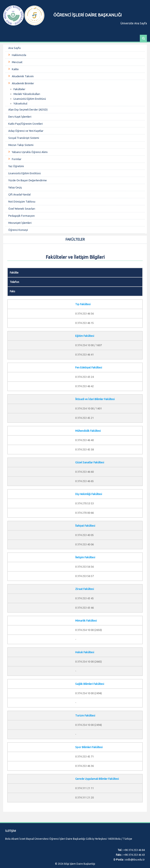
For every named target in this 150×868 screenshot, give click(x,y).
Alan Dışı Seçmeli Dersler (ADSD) (28, 109)
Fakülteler (19, 89)
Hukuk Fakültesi (85, 652)
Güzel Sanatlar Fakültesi (90, 462)
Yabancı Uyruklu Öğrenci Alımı (30, 152)
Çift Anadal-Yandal (19, 194)
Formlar (17, 159)
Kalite (15, 69)
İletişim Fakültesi (85, 557)
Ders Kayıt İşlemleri (20, 117)
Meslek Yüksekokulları (27, 94)
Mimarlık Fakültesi (86, 621)
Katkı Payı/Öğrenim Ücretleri (26, 124)
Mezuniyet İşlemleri (20, 223)
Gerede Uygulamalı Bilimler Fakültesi (97, 779)
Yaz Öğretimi (16, 166)
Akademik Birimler (23, 83)
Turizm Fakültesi (85, 715)
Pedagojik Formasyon (22, 216)
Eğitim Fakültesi (85, 336)
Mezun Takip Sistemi (21, 145)
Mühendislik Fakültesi (88, 431)
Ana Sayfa (14, 48)
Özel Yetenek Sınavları (22, 209)
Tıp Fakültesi (83, 304)
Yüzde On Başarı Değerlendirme (28, 180)
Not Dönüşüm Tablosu (22, 201)
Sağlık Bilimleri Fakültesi (90, 684)
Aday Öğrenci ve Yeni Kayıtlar (26, 131)
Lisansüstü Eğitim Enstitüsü (30, 99)
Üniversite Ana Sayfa (134, 23)
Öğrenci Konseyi (18, 230)
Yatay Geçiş (15, 187)
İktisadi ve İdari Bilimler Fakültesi (95, 399)
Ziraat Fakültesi (85, 589)
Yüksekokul (20, 103)
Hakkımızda (19, 55)
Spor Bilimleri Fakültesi (89, 747)
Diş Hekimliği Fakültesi (89, 494)
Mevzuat (17, 62)
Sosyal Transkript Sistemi (24, 138)
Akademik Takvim (23, 76)
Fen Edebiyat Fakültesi (89, 367)
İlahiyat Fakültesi (85, 526)
